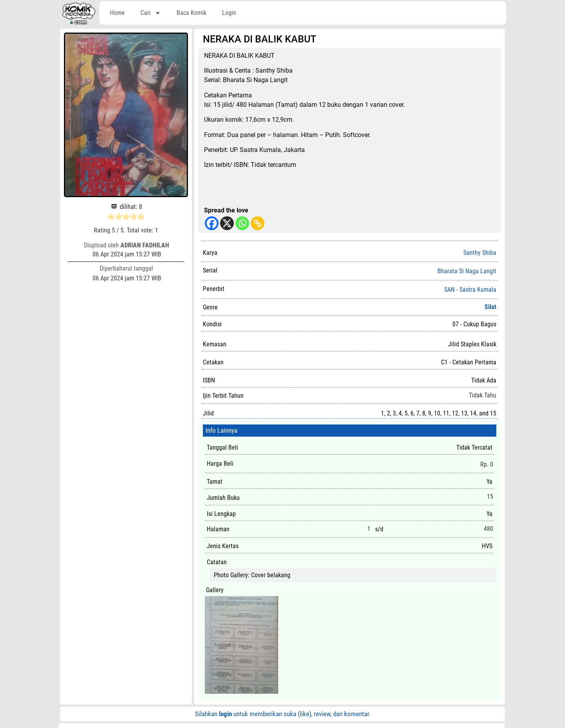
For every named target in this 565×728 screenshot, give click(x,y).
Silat (490, 307)
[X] (227, 223)
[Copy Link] (258, 223)
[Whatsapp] (242, 223)
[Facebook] (212, 223)
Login (229, 13)
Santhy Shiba (480, 253)
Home (117, 13)
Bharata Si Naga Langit (467, 271)
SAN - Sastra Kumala (470, 290)
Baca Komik (191, 13)
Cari (151, 13)
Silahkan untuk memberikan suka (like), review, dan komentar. (283, 714)
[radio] (111, 218)
